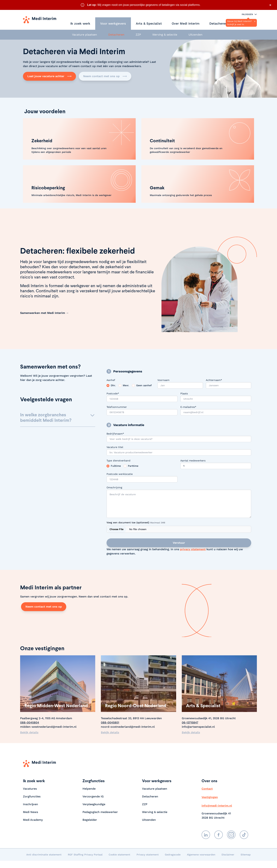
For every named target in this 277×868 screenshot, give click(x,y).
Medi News (30, 812)
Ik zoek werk (80, 23)
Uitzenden (195, 35)
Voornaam (163, 380)
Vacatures (30, 789)
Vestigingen (210, 797)
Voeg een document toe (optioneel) (136, 522)
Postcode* (113, 393)
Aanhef (111, 380)
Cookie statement (119, 855)
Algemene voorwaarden (201, 855)
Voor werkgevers (113, 23)
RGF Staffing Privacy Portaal (85, 855)
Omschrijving (114, 487)
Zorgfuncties (32, 796)
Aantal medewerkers (193, 461)
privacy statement (193, 549)
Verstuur (179, 543)
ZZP (138, 35)
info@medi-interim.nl (217, 806)
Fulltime (116, 466)
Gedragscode (173, 855)
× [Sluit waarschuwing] (270, 5)
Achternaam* (214, 380)
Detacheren (218, 23)
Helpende (89, 789)
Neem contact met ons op (105, 76)
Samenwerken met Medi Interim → (44, 313)
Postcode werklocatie (120, 474)
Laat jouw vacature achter (49, 76)
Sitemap (246, 855)
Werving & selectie (165, 35)
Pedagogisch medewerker (100, 812)
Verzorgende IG (93, 796)
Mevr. (126, 385)
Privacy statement (148, 855)
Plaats (184, 393)
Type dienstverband (118, 461)
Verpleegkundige (94, 804)
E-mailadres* (188, 407)
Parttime (133, 466)
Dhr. (113, 385)
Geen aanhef (144, 385)
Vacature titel (115, 447)
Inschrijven (30, 804)
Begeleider (90, 820)
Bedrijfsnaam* (115, 434)
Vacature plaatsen (85, 35)
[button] (58, 419)
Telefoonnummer (117, 407)
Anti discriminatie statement (44, 855)
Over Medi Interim (186, 23)
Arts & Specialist (149, 23)
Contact (207, 789)
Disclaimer (228, 855)
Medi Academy (33, 820)
